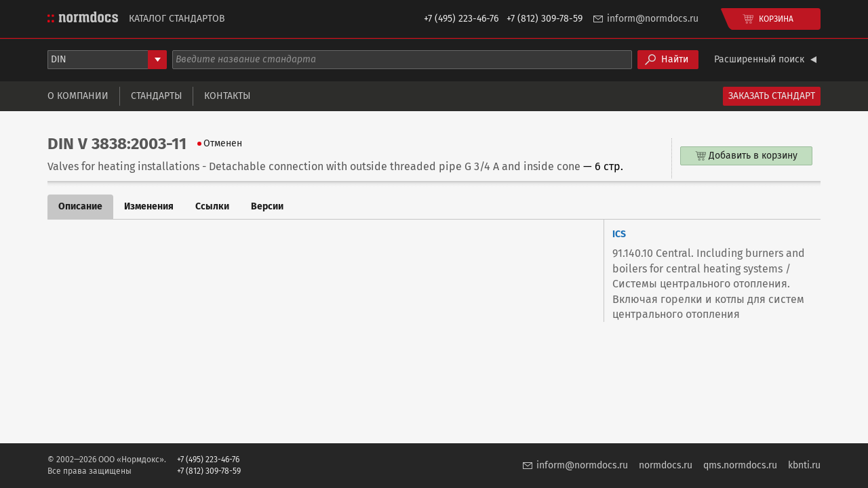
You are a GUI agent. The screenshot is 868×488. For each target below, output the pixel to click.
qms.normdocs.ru (740, 465)
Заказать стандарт (772, 96)
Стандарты (156, 96)
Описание (80, 206)
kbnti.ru (804, 465)
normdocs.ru (666, 465)
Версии (267, 206)
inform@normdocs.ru (653, 19)
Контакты (227, 96)
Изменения (149, 206)
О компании (78, 96)
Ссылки (212, 206)
